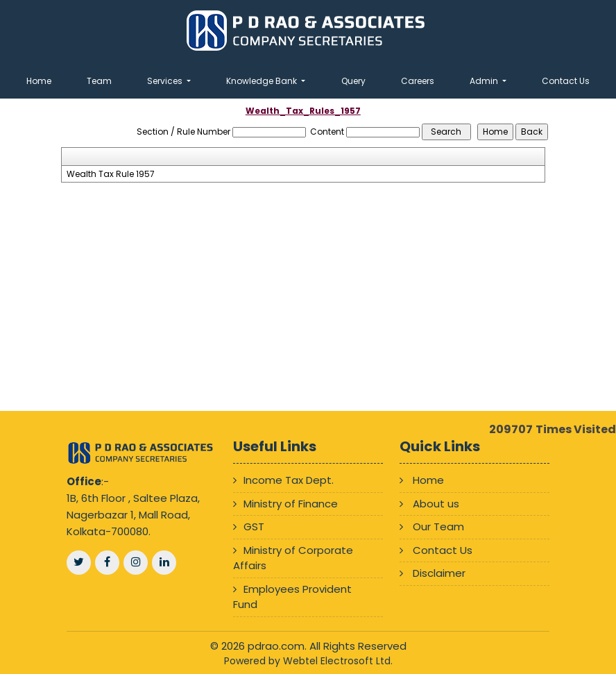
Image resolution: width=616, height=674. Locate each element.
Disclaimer (439, 573)
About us (436, 504)
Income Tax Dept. (289, 480)
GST (254, 526)
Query (353, 81)
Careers (418, 81)
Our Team (438, 526)
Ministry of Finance (291, 504)
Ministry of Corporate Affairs (293, 558)
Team (99, 81)
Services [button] (166, 81)
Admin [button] (485, 81)
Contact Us (566, 81)
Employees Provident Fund (292, 597)
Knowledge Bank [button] (263, 81)
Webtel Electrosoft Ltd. (338, 661)
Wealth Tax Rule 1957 (111, 174)
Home (39, 81)
